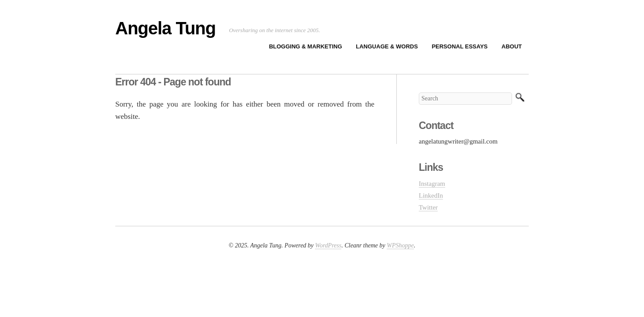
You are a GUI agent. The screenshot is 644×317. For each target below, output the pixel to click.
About (512, 46)
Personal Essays (459, 46)
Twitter (428, 207)
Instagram (432, 184)
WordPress (328, 245)
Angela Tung (165, 28)
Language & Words (387, 46)
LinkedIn (431, 195)
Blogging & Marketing (305, 46)
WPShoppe (400, 245)
